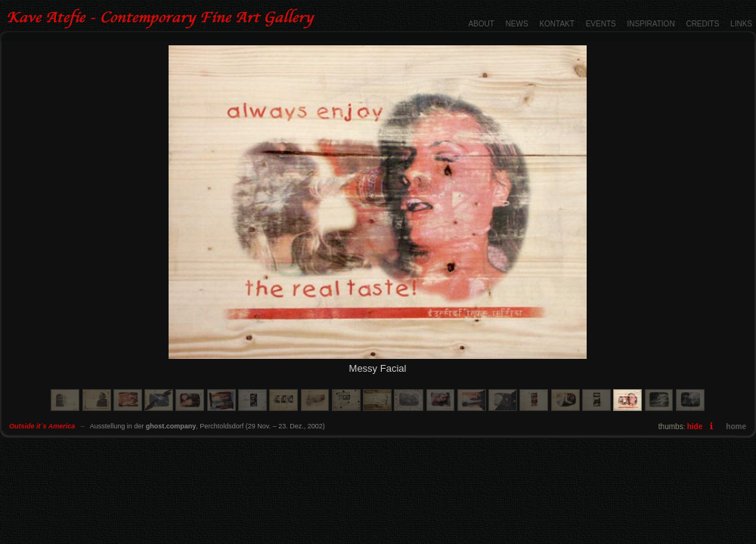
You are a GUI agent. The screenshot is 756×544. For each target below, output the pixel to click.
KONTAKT (556, 24)
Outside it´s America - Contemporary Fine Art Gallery (163, 19)
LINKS (741, 24)
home (736, 427)
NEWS (517, 24)
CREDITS (702, 24)
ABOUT (481, 24)
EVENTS (601, 24)
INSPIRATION (651, 24)
